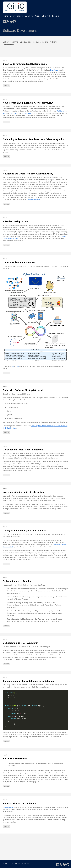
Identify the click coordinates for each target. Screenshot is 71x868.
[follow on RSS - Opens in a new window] (8, 21)
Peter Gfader (14, 113)
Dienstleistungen (17, 16)
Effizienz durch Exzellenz (16, 758)
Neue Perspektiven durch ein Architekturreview (28, 103)
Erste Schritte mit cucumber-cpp (20, 803)
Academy (29, 16)
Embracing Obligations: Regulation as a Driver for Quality (33, 139)
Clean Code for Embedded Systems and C (25, 64)
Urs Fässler (60, 111)
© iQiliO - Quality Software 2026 (16, 863)
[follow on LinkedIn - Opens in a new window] (4, 21)
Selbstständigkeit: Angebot (17, 581)
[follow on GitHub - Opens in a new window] (14, 21)
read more (6, 86)
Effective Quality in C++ (15, 221)
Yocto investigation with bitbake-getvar (24, 492)
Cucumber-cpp (8, 807)
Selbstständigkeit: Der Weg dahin (21, 643)
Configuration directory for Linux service (24, 530)
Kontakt (55, 16)
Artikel (38, 16)
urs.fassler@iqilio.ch (33, 200)
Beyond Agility (26, 113)
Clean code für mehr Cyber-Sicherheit (23, 450)
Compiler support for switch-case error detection (29, 681)
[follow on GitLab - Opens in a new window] (11, 21)
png (17, 366)
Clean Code (54, 70)
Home (5, 16)
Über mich (46, 16)
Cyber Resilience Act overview (19, 262)
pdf (13, 366)
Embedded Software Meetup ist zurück (23, 390)
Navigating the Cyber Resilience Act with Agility (28, 174)
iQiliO (5, 113)
